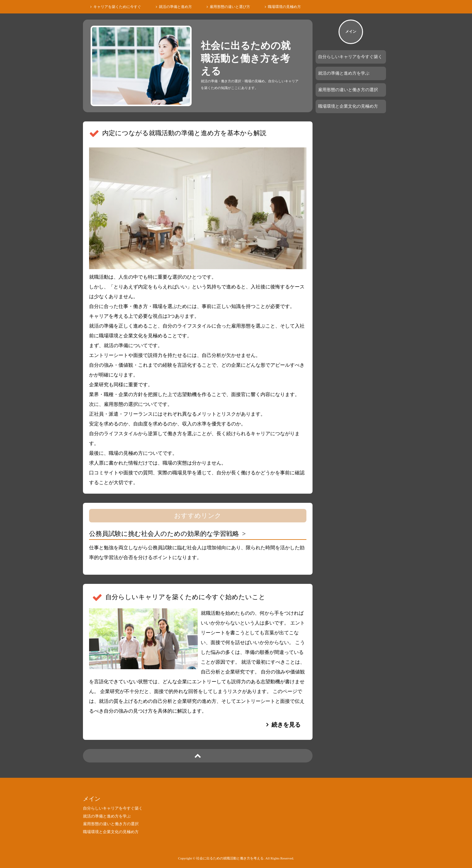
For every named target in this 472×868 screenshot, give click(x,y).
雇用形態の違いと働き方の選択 (348, 90)
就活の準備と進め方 (175, 7)
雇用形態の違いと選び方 (230, 7)
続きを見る (286, 725)
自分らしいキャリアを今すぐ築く (350, 57)
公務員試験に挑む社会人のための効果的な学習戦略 (164, 534)
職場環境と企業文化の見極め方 (348, 106)
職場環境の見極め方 (284, 7)
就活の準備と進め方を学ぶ (344, 73)
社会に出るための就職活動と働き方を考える (246, 58)
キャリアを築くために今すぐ (117, 7)
